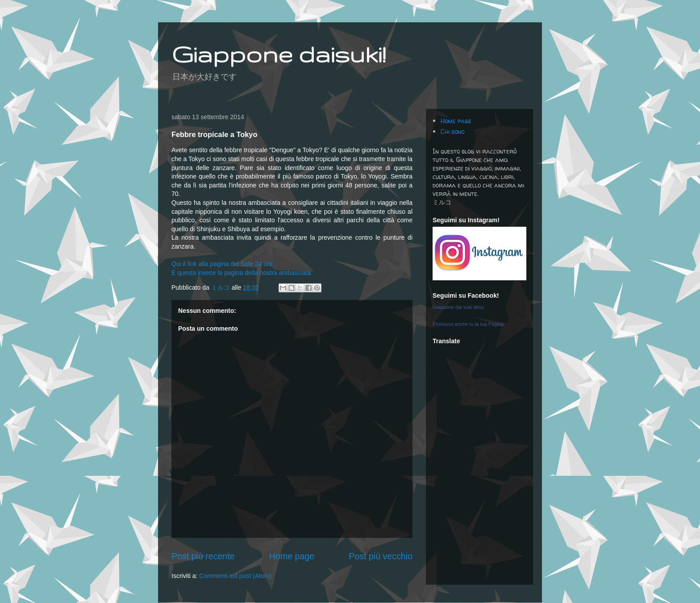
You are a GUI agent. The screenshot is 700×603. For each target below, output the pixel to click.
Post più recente (203, 556)
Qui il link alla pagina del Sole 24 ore (222, 264)
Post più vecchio (381, 556)
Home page (292, 556)
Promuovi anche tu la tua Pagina (468, 324)
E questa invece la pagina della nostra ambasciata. (242, 273)
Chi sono (452, 131)
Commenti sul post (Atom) (235, 576)
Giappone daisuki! (279, 54)
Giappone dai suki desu (458, 307)
